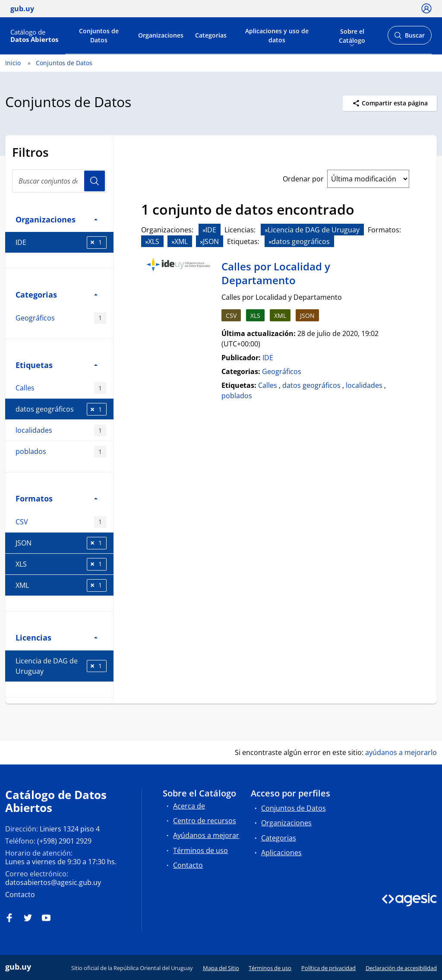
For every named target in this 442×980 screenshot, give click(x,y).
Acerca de (189, 806)
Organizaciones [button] (57, 219)
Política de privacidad (328, 968)
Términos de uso (200, 850)
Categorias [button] (57, 294)
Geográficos (61, 318)
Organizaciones (161, 35)
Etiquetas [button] (57, 365)
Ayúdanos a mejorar (206, 835)
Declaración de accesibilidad (401, 968)
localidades (61, 430)
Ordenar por (303, 179)
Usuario (95, 181)
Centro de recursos (205, 821)
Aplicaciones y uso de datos (277, 35)
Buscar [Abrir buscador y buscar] (409, 38)
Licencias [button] (57, 637)
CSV (61, 522)
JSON (61, 543)
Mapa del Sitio (221, 968)
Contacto (20, 894)
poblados (61, 452)
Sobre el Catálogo (352, 35)
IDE (61, 243)
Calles (61, 388)
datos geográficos (61, 409)
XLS (61, 564)
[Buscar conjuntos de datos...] (59, 181)
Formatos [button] (57, 498)
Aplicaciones (281, 853)
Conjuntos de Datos (99, 35)
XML (61, 585)
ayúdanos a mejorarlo (401, 752)
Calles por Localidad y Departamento (276, 273)
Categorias (211, 35)
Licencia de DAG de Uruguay (61, 666)
